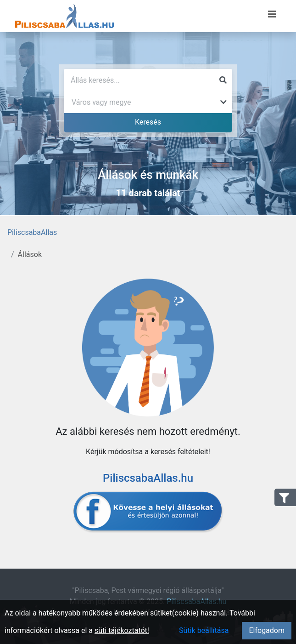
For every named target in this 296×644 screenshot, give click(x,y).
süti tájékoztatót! (122, 630)
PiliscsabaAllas (32, 232)
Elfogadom (267, 630)
